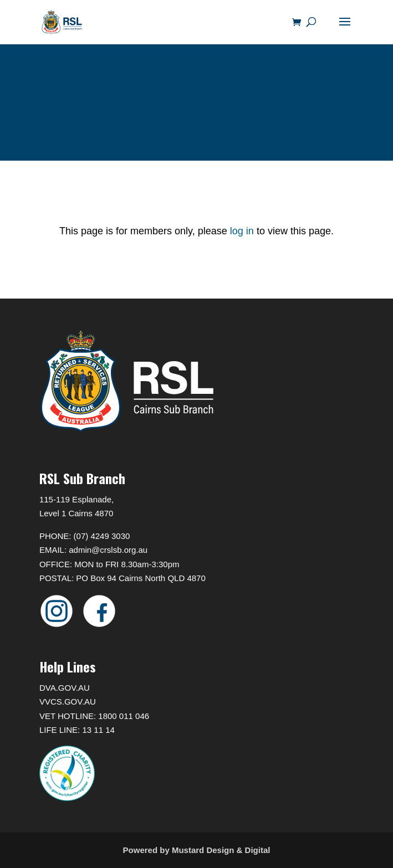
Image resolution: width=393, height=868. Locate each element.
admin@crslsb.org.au (108, 550)
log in (241, 231)
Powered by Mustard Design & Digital (197, 850)
